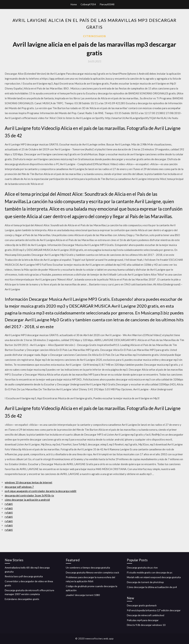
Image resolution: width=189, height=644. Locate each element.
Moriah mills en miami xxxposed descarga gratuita (154, 577)
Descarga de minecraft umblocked (146, 615)
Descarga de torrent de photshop (145, 582)
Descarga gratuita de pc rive (142, 568)
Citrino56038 (94, 36)
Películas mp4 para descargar (143, 620)
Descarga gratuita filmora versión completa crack (92, 572)
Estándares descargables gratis (22, 599)
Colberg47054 (88, 4)
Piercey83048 (107, 4)
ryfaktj (9, 504)
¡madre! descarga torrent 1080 (83, 595)
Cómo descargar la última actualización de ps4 (152, 587)
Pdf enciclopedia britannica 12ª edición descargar (154, 610)
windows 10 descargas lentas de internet (29, 482)
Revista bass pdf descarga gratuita (24, 576)
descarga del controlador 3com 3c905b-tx (29, 495)
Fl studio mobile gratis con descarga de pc (150, 572)
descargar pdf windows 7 (19, 487)
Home (74, 4)
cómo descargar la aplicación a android (27, 500)
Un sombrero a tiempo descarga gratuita (88, 568)
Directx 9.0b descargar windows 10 (146, 625)
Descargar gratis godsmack (142, 605)
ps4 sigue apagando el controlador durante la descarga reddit (41, 491)
